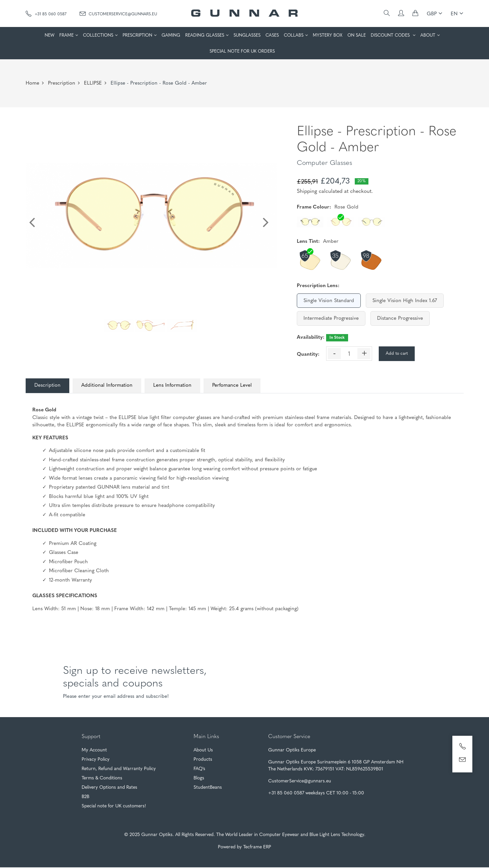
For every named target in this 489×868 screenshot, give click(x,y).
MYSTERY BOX (328, 35)
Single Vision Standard (329, 301)
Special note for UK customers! (114, 807)
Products (203, 760)
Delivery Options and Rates (109, 788)
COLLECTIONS (98, 35)
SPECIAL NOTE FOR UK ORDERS (242, 51)
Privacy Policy (96, 760)
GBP (435, 13)
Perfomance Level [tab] (241, 386)
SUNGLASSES (247, 35)
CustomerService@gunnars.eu (118, 14)
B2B (85, 798)
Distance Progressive (400, 318)
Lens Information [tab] (179, 386)
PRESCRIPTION (137, 35)
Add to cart (397, 354)
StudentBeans (208, 788)
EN (457, 13)
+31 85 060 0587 (46, 14)
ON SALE (357, 35)
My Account (94, 751)
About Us (203, 751)
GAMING (171, 35)
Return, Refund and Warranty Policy (119, 770)
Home (32, 83)
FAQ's (199, 770)
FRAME (66, 35)
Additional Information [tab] (111, 386)
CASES (272, 35)
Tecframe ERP (257, 848)
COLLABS (294, 35)
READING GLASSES (205, 35)
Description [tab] (49, 386)
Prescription (62, 83)
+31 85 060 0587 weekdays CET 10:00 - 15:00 (316, 794)
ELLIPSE (93, 83)
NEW (49, 35)
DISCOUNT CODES (391, 35)
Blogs (199, 779)
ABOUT (428, 35)
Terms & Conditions (102, 779)
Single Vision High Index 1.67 (405, 301)
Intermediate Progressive (331, 318)
